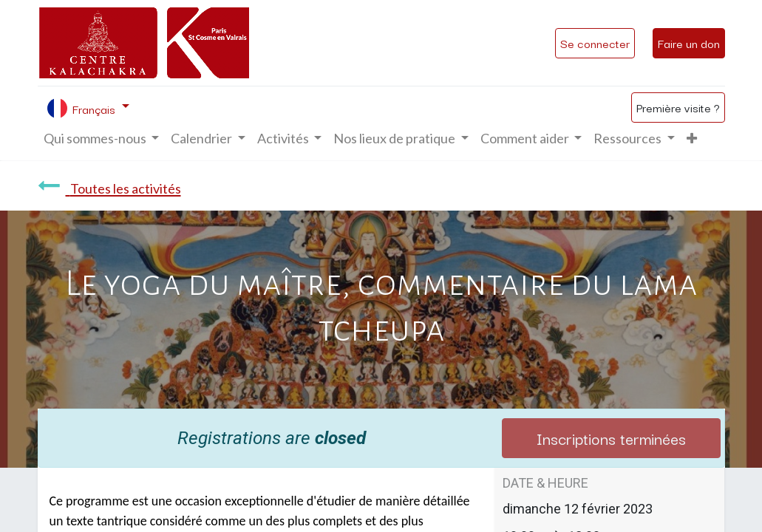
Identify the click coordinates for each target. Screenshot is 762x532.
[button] (692, 139)
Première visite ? (678, 107)
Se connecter (595, 43)
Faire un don (689, 43)
